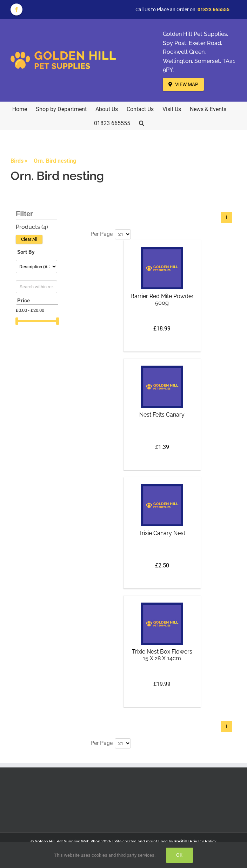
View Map (183, 84)
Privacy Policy (203, 842)
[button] (142, 123)
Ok (179, 855)
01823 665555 (213, 9)
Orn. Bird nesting (55, 161)
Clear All (29, 239)
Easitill (181, 842)
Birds (17, 161)
